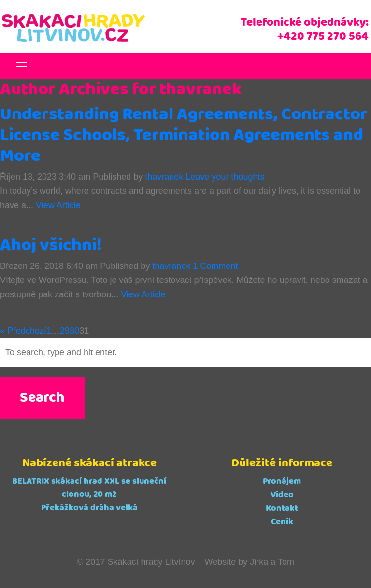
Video (282, 495)
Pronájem (282, 481)
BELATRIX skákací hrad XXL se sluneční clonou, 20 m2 (89, 488)
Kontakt (282, 508)
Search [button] (42, 398)
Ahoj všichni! (51, 245)
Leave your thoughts (225, 177)
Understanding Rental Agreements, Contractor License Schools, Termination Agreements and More (184, 135)
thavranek (164, 177)
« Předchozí (23, 331)
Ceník (282, 522)
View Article (58, 205)
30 (74, 331)
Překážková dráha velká (89, 508)
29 (65, 331)
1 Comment (215, 266)
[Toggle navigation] (21, 66)
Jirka (259, 562)
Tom (286, 562)
